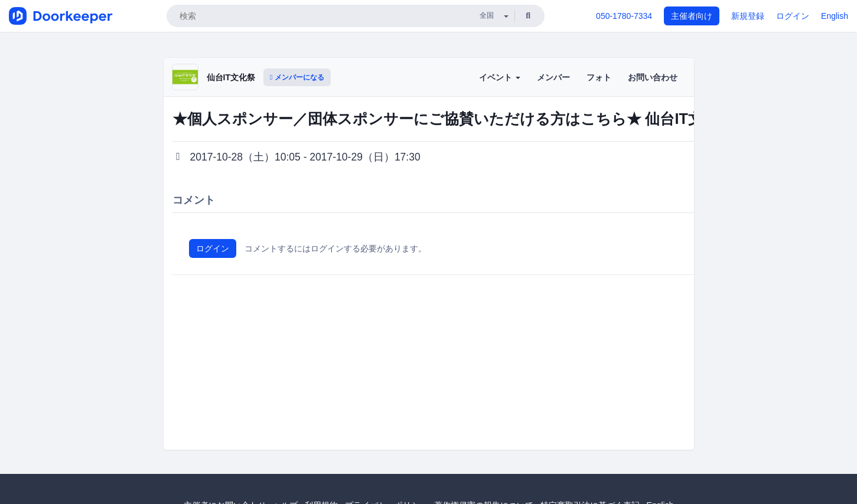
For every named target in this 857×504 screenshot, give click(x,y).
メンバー (553, 77)
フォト (599, 77)
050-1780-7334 (624, 16)
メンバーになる (297, 77)
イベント (500, 77)
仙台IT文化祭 (231, 77)
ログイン (793, 16)
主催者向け (692, 16)
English (835, 16)
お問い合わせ (653, 77)
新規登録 (748, 16)
